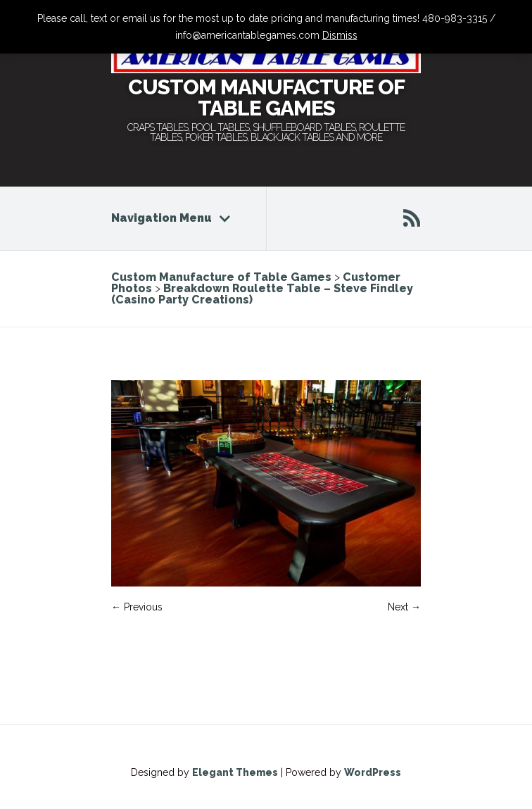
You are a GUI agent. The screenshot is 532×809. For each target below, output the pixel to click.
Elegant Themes (235, 772)
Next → (404, 607)
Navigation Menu (171, 218)
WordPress (373, 772)
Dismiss (340, 35)
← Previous (137, 607)
